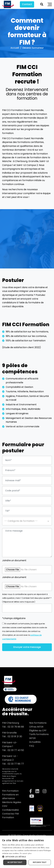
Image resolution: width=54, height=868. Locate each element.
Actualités (35, 742)
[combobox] (27, 521)
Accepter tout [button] (15, 862)
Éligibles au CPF (38, 731)
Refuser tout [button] (40, 862)
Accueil (15, 48)
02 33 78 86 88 (16, 727)
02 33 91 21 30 (15, 736)
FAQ (32, 746)
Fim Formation (10, 791)
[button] (27, 857)
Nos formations (38, 723)
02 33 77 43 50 (16, 750)
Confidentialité (10, 810)
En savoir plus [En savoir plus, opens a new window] (26, 853)
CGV (5, 806)
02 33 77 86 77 (16, 764)
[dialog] (27, 852)
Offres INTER (36, 727)
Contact (27, 4)
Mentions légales (12, 802)
